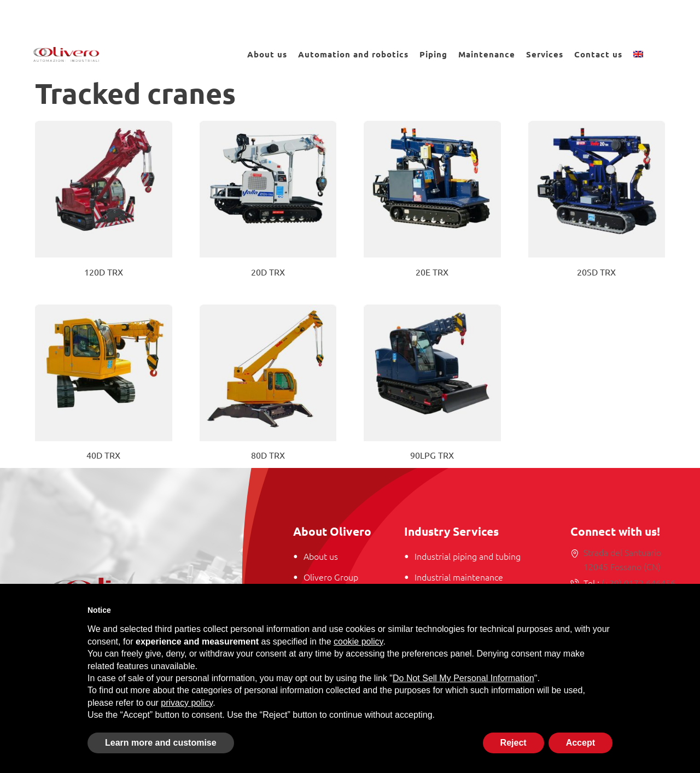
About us (267, 54)
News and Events (607, 16)
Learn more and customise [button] (161, 743)
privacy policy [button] (187, 703)
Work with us (509, 16)
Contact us (598, 54)
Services (545, 54)
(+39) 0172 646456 (637, 583)
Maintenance (487, 54)
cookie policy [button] (358, 642)
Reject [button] (514, 743)
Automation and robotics (353, 54)
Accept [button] (581, 743)
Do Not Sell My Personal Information (463, 678)
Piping (433, 54)
